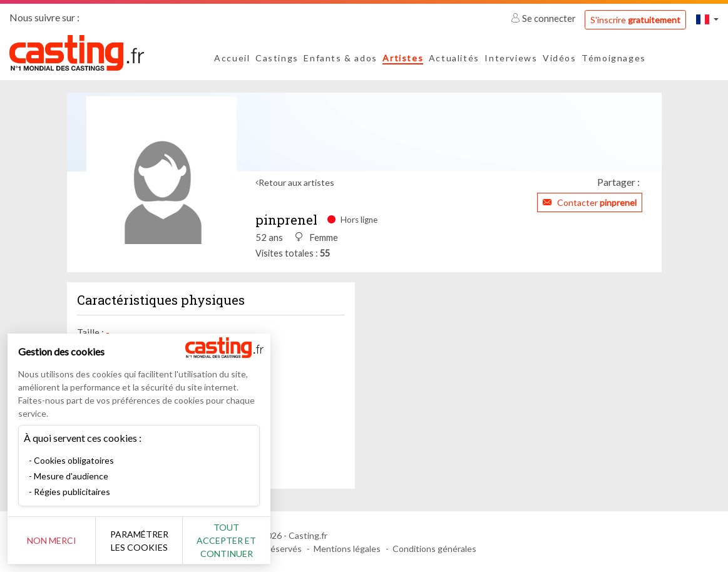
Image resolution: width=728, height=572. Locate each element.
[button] (707, 19)
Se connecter (544, 18)
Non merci (52, 540)
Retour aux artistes (296, 182)
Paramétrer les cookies (139, 541)
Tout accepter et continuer (226, 540)
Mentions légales (347, 549)
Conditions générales (434, 549)
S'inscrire (635, 20)
